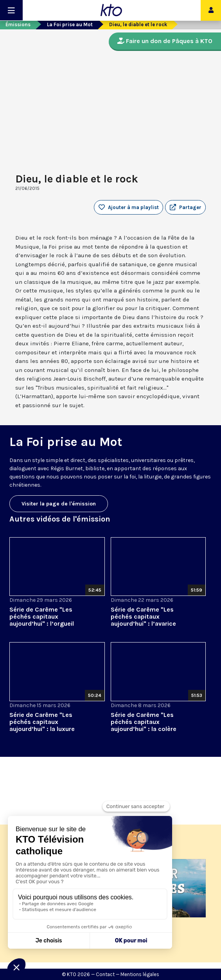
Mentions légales (140, 974)
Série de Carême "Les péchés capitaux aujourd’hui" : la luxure (42, 722)
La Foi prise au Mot (70, 24)
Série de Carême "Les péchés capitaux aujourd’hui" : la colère (144, 722)
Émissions (18, 24)
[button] (185, 208)
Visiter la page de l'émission (59, 504)
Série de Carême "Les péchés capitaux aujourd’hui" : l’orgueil (42, 616)
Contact (105, 974)
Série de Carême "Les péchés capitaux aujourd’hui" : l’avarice (143, 616)
